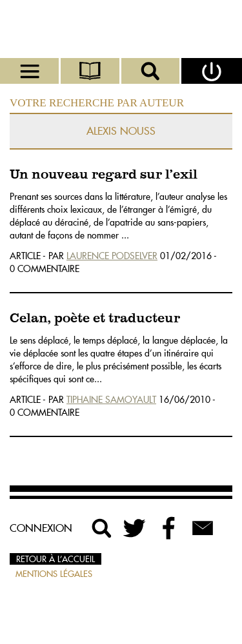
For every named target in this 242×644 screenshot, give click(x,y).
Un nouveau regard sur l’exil (104, 175)
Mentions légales (54, 574)
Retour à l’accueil (55, 559)
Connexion (41, 528)
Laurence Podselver (112, 256)
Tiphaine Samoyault (111, 400)
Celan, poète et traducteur (95, 319)
